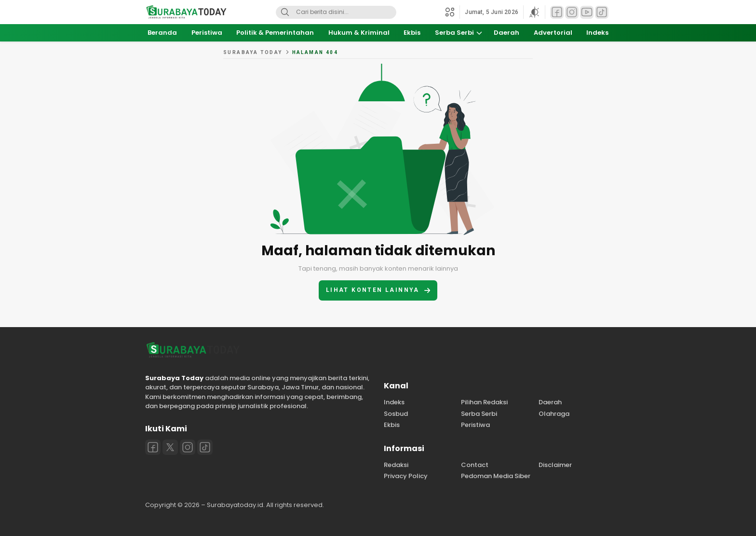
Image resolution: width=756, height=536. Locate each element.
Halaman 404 (315, 52)
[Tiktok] (205, 447)
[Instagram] (188, 447)
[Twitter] (170, 447)
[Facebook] (153, 447)
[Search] (285, 12)
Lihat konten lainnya (378, 290)
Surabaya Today (253, 52)
